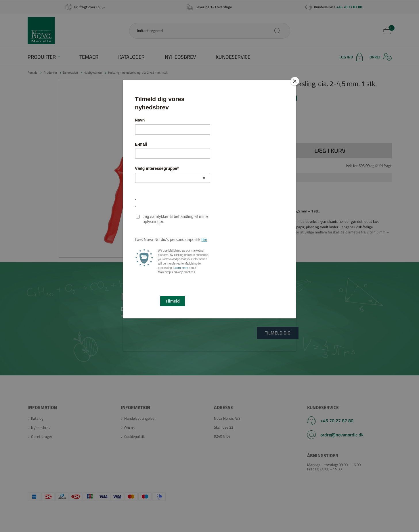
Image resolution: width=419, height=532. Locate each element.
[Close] (295, 81)
